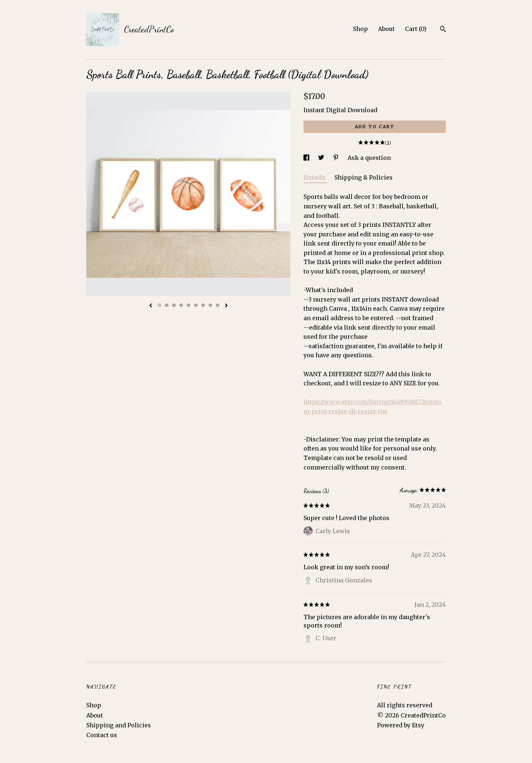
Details (315, 177)
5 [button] (188, 305)
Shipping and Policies (119, 725)
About (386, 29)
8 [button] (210, 305)
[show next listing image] (226, 306)
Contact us (102, 735)
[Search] (443, 30)
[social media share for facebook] (307, 158)
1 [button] (159, 305)
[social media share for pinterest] (337, 158)
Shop (360, 29)
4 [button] (181, 305)
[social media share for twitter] (322, 158)
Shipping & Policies (364, 177)
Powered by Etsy (401, 725)
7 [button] (203, 305)
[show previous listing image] (151, 306)
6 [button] (196, 305)
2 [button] (167, 305)
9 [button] (218, 305)
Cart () (416, 29)
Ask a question (369, 158)
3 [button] (174, 305)
